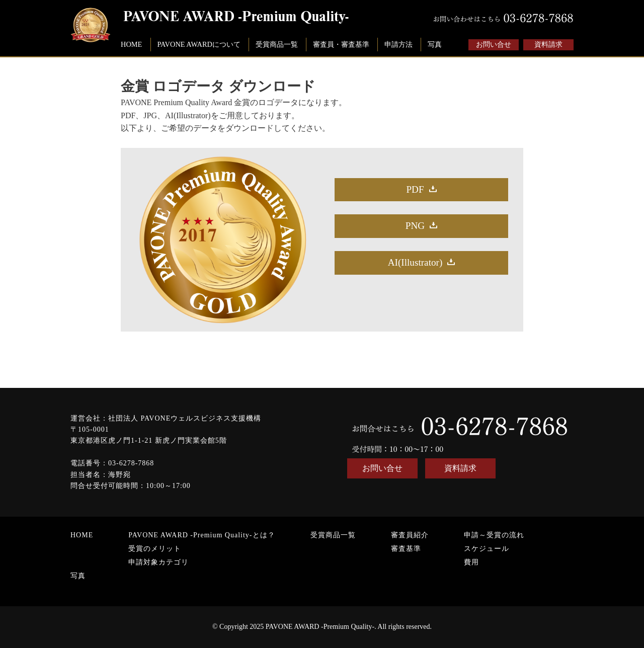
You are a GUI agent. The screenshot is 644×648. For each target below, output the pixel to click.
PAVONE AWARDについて (199, 44)
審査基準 (406, 549)
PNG (415, 226)
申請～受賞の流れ (494, 535)
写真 (435, 44)
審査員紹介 (410, 535)
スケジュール (487, 549)
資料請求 (548, 45)
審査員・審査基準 (341, 44)
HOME (131, 44)
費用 (471, 562)
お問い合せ (494, 45)
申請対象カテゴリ (158, 562)
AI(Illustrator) (415, 262)
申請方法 (398, 44)
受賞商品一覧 (277, 44)
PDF (415, 189)
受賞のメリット (155, 549)
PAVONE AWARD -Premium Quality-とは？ (202, 535)
